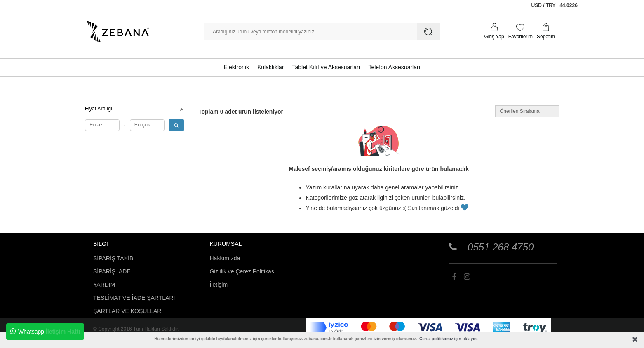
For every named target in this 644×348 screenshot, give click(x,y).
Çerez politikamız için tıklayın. (449, 339)
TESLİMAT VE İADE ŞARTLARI (134, 298)
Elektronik (236, 67)
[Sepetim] (546, 32)
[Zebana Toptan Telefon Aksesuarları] (118, 32)
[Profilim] (494, 32)
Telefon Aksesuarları (394, 67)
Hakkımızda (225, 258)
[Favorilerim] (521, 32)
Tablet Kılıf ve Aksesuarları (326, 67)
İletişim (219, 285)
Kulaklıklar (271, 67)
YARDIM (104, 285)
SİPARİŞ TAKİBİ (114, 258)
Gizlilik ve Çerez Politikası (242, 271)
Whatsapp (45, 332)
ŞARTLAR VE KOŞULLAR (127, 311)
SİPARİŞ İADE (112, 271)
